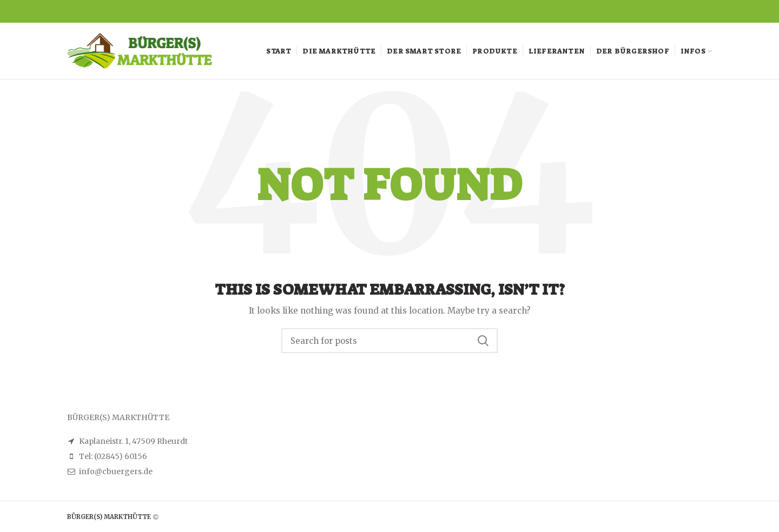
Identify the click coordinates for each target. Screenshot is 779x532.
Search (483, 341)
